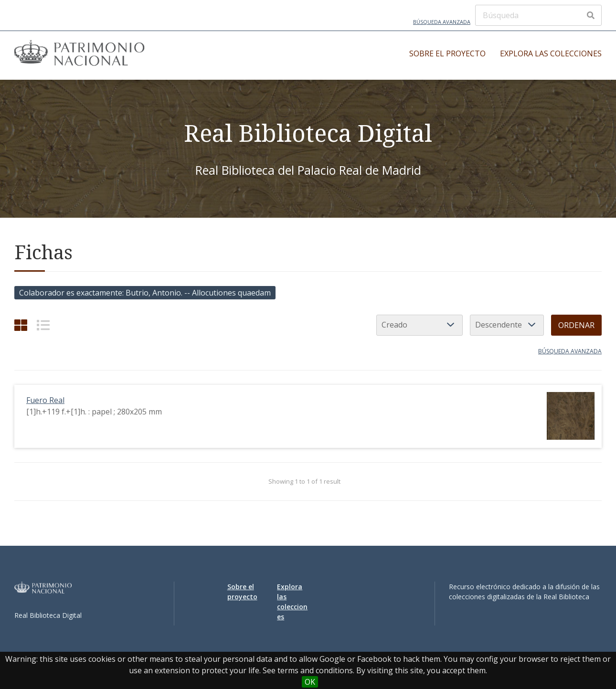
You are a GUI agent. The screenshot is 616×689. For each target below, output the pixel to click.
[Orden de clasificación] (507, 325)
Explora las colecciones (551, 53)
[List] (43, 325)
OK (310, 682)
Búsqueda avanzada (442, 22)
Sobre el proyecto (447, 53)
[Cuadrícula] (21, 325)
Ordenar (576, 325)
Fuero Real (45, 400)
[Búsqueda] (538, 15)
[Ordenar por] (420, 325)
